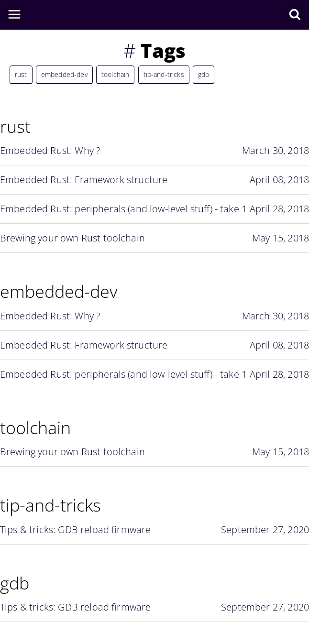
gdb (204, 74)
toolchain (115, 74)
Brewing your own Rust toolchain (154, 238)
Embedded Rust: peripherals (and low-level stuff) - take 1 (154, 209)
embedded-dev (64, 74)
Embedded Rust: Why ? (154, 151)
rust (21, 74)
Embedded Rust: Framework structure (154, 180)
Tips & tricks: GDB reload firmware (154, 530)
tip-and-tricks (164, 74)
